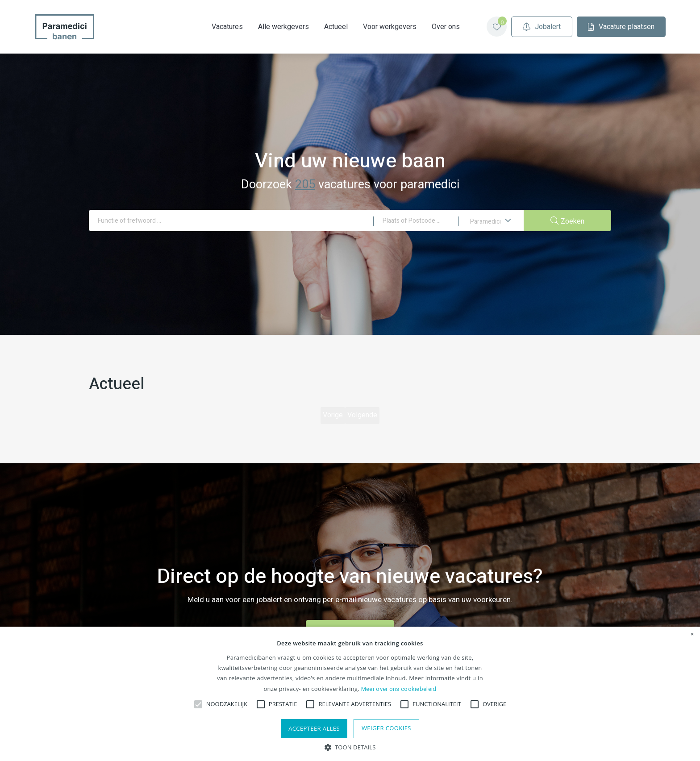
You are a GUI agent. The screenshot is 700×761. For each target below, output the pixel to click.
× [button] (692, 634)
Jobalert (523, 27)
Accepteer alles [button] (314, 728)
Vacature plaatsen (602, 27)
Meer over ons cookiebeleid (399, 689)
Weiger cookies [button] (386, 728)
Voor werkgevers (371, 27)
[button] (350, 746)
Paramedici (491, 223)
